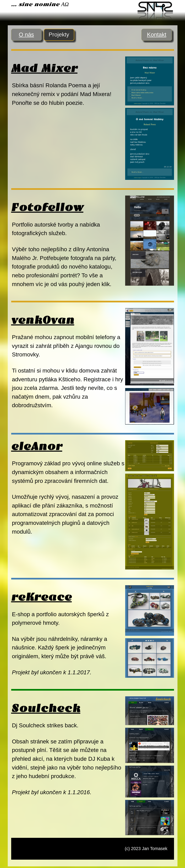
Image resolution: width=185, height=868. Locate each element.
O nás (26, 35)
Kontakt (157, 35)
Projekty (59, 35)
